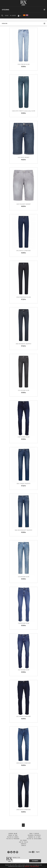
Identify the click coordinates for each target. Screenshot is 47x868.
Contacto (23, 844)
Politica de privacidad (13, 839)
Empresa (24, 846)
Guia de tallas (23, 842)
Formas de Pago (13, 835)
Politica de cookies (13, 837)
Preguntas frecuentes (34, 835)
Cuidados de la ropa (34, 837)
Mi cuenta (13, 16)
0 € (19, 16)
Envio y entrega (34, 834)
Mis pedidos (24, 840)
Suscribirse (35, 861)
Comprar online (13, 834)
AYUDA (7, 16)
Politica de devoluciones (34, 839)
